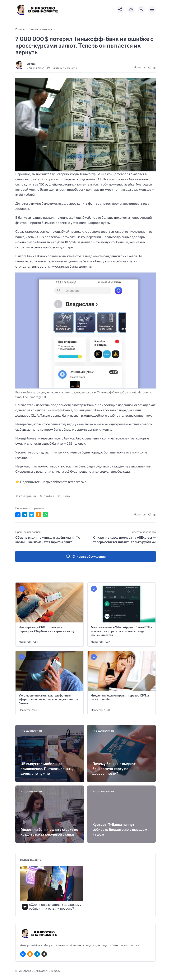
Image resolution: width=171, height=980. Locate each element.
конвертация (28, 496)
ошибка (49, 496)
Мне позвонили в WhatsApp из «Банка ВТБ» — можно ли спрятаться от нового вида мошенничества (121, 631)
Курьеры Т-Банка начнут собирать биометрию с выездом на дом (120, 829)
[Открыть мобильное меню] (152, 9)
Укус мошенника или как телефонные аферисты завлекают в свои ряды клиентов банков (48, 699)
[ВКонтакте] (23, 954)
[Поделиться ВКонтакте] (18, 515)
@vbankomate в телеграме (66, 482)
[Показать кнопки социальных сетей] (120, 9)
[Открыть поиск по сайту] (141, 9)
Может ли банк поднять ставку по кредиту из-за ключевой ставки (49, 832)
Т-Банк (66, 496)
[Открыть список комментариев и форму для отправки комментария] (85, 556)
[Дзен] (44, 954)
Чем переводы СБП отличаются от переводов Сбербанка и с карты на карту (47, 629)
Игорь (31, 64)
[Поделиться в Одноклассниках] (38, 515)
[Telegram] (37, 954)
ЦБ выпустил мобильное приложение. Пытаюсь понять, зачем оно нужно (47, 768)
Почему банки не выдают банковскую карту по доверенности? (114, 768)
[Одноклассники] (30, 954)
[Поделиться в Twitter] (32, 515)
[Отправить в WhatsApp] (45, 515)
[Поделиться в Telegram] (25, 515)
